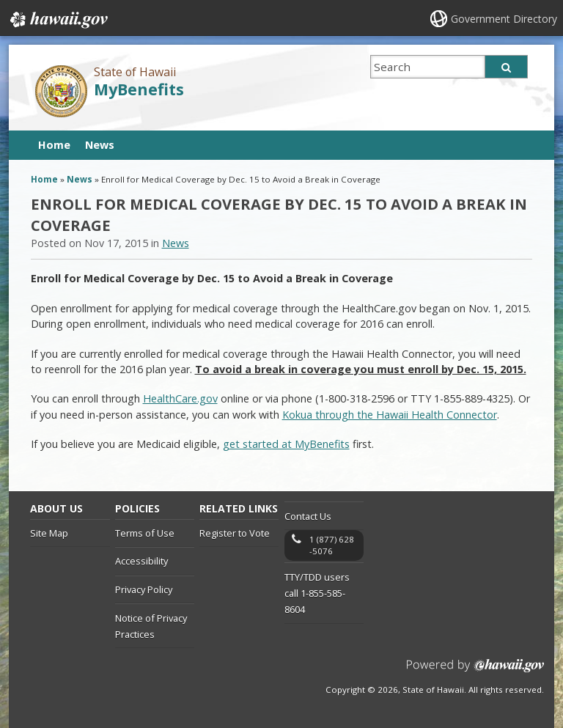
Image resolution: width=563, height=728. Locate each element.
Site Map (49, 533)
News (100, 145)
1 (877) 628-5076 (332, 545)
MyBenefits (139, 89)
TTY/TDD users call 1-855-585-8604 (317, 593)
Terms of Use (145, 533)
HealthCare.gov (180, 398)
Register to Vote (235, 533)
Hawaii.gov (58, 20)
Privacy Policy (144, 589)
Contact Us (308, 516)
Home (54, 145)
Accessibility (141, 561)
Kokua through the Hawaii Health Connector (390, 415)
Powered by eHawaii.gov (475, 671)
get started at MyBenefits (286, 444)
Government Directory (504, 19)
